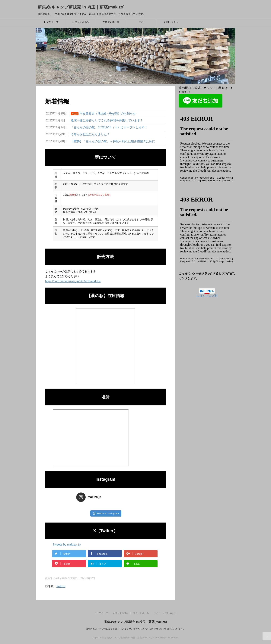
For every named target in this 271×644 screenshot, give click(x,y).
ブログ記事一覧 (111, 22)
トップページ (51, 22)
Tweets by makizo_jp (67, 544)
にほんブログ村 (207, 296)
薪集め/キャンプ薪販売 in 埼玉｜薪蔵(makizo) (81, 7)
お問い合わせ (171, 22)
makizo (61, 586)
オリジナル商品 (81, 22)
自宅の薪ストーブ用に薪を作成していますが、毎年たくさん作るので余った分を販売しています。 (135, 629)
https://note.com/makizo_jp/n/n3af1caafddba (73, 281)
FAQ (141, 22)
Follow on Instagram (106, 513)
